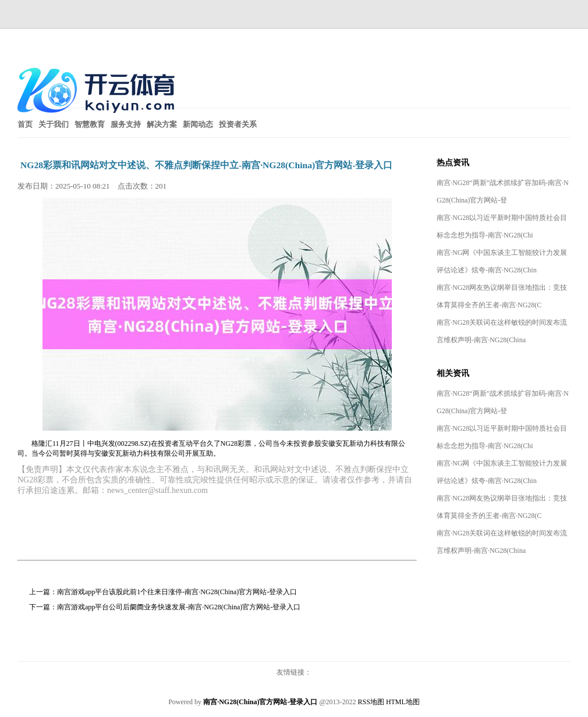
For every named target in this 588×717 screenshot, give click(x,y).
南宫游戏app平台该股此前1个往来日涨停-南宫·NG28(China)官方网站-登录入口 (177, 592)
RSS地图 (371, 702)
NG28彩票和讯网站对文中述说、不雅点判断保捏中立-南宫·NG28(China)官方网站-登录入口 (206, 165)
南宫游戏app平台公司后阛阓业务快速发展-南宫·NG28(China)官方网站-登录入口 (179, 607)
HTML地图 (403, 702)
